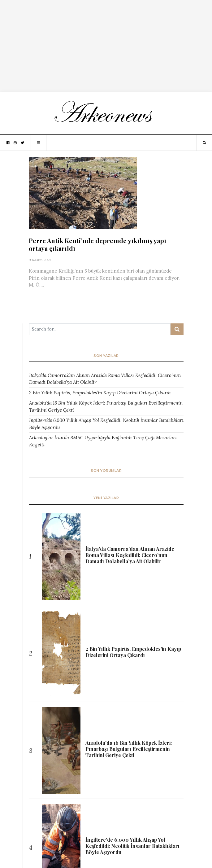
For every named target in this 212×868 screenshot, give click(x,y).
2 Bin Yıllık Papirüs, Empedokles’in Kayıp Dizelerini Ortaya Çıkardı (100, 393)
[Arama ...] (100, 329)
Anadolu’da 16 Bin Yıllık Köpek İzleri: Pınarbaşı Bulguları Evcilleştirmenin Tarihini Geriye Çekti (106, 406)
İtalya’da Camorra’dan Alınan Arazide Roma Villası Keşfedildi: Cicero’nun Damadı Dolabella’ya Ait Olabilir (105, 379)
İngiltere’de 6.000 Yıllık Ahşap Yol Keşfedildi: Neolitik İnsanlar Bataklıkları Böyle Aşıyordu (106, 424)
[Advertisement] (106, 43)
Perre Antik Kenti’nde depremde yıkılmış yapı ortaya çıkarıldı (97, 244)
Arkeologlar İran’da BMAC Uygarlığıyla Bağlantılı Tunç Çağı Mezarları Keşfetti (103, 441)
